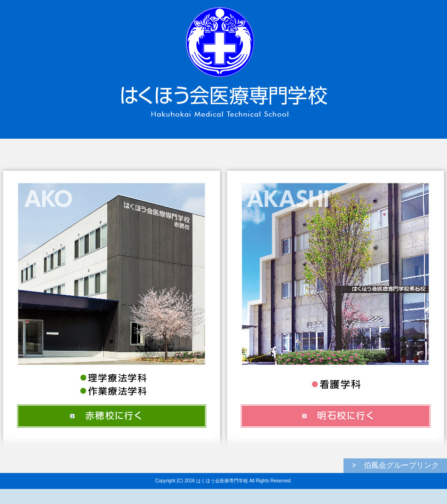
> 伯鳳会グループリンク (395, 465)
